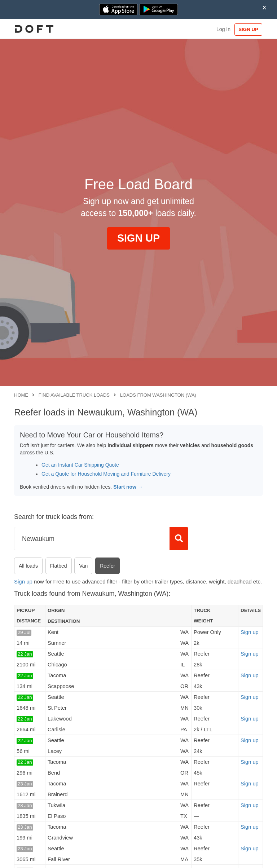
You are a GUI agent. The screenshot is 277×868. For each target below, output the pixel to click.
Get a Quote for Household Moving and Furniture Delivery (106, 474)
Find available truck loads (74, 395)
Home (21, 395)
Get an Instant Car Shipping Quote (80, 465)
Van (83, 566)
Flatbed (59, 566)
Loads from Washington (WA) (158, 395)
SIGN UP (246, 29)
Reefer (107, 566)
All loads (28, 566)
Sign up (23, 581)
